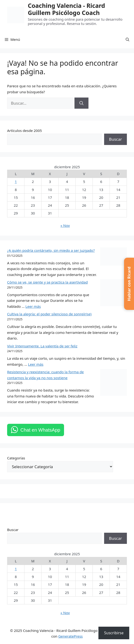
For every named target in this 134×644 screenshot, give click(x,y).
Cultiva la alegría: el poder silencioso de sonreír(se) (49, 314)
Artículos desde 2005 (24, 131)
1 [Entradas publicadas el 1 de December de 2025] (16, 182)
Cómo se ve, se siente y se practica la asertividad (47, 282)
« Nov (65, 225)
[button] (127, 39)
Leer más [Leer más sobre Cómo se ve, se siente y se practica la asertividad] (33, 306)
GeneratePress (71, 636)
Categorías (16, 458)
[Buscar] (81, 103)
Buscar (116, 139)
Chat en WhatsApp (40, 430)
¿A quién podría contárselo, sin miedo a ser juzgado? (51, 250)
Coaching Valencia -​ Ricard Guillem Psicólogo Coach (66, 9)
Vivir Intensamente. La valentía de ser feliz (42, 346)
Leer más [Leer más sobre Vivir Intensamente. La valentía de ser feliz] (36, 364)
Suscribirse (114, 633)
